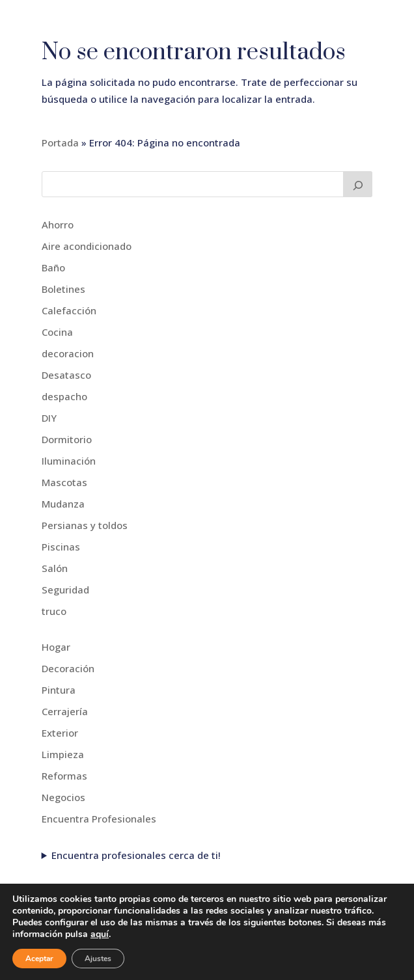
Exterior (60, 733)
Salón (55, 568)
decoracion (68, 353)
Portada (60, 143)
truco (54, 611)
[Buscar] (358, 184)
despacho (64, 396)
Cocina (57, 332)
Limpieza (63, 754)
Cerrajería (65, 711)
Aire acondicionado (87, 246)
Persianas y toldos (85, 525)
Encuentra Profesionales (99, 819)
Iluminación (69, 461)
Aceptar (39, 959)
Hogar (56, 647)
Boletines (63, 289)
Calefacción (69, 310)
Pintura (59, 690)
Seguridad (65, 590)
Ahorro (58, 225)
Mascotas (64, 482)
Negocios (63, 797)
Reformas (64, 776)
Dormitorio (67, 439)
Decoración (68, 668)
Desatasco (66, 375)
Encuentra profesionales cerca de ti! (136, 855)
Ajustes (98, 959)
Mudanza (63, 504)
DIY (49, 418)
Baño (53, 267)
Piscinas (61, 547)
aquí (100, 934)
